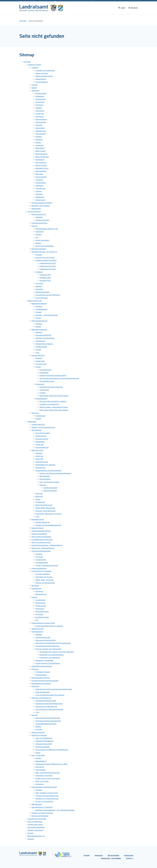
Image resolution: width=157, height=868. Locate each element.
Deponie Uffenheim (50, 491)
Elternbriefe (40, 767)
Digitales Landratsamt (35, 830)
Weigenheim (40, 197)
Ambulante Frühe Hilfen (44, 776)
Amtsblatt (39, 272)
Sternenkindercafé (42, 447)
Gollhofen (39, 125)
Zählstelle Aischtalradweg (45, 338)
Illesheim (39, 137)
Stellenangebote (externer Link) (47, 229)
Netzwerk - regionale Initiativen (47, 315)
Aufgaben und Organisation (45, 71)
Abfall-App (39, 456)
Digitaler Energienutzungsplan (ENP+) (53, 376)
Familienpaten (41, 770)
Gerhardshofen (41, 122)
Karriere (34, 226)
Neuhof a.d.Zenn (41, 165)
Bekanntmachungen (43, 292)
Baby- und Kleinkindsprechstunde (47, 773)
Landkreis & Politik (34, 65)
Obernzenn (39, 174)
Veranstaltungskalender (36, 827)
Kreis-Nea (27, 62)
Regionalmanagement (39, 304)
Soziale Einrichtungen (39, 735)
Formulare (39, 283)
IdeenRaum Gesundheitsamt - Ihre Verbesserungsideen (55, 810)
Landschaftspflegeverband (41, 551)
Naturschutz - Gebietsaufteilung (43, 548)
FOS (37, 620)
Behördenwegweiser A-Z (36, 836)
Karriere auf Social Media (44, 246)
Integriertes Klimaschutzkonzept (51, 387)
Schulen (34, 597)
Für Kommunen (41, 364)
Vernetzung (40, 784)
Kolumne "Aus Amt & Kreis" (45, 258)
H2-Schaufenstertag (47, 381)
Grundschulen (40, 600)
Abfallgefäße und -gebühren (45, 465)
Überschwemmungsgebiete (41, 537)
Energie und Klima (38, 355)
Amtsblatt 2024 (45, 278)
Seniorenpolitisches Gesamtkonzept (48, 721)
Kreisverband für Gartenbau (41, 571)
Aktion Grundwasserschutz (41, 542)
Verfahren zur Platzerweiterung (47, 799)
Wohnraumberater (38, 732)
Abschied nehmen (42, 439)
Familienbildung (37, 632)
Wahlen (34, 88)
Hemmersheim (41, 134)
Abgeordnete (36, 209)
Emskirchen (40, 114)
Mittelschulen (40, 603)
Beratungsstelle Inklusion (41, 678)
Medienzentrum (41, 594)
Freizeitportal (40, 341)
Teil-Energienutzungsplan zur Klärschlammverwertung (59, 378)
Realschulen (40, 609)
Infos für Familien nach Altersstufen (48, 649)
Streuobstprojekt (42, 563)
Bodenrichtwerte (37, 528)
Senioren (35, 715)
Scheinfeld (39, 180)
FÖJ (37, 237)
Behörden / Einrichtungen (41, 206)
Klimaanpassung (41, 399)
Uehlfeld (38, 191)
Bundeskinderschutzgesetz (41, 684)
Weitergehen (40, 442)
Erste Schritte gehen (43, 433)
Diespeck (39, 108)
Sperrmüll (39, 494)
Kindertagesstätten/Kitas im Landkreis (49, 626)
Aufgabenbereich (42, 309)
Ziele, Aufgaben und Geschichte (47, 793)
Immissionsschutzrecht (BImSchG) (48, 295)
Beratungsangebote (42, 747)
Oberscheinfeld (41, 177)
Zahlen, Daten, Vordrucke (44, 580)
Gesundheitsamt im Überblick (42, 807)
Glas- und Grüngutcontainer (49, 482)
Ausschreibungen (42, 298)
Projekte (38, 312)
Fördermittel (40, 361)
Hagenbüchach (41, 131)
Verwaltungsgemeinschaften (42, 203)
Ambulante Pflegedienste (44, 741)
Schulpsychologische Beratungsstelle (45, 681)
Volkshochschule (38, 629)
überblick (39, 286)
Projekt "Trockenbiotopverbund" (47, 566)
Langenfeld (39, 145)
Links (37, 353)
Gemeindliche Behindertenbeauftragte (49, 704)
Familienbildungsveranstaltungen (47, 646)
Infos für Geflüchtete (35, 822)
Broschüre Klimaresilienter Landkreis (53, 401)
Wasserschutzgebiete (39, 534)
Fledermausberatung (39, 568)
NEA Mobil (35, 586)
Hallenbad (39, 217)
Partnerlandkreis (42, 82)
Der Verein (39, 557)
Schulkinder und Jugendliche (50, 658)
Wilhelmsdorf (40, 200)
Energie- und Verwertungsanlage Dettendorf (55, 473)
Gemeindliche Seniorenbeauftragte (48, 718)
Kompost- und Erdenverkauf (46, 511)
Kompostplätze (45, 479)
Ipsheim (38, 142)
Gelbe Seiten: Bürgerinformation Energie (54, 396)
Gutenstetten (40, 128)
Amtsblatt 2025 (45, 275)
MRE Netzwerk (37, 804)
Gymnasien (39, 614)
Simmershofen (41, 183)
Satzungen (39, 289)
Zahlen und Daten (42, 73)
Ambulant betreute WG (44, 744)
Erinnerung (39, 445)
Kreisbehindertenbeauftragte (46, 701)
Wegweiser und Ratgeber (44, 660)
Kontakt (38, 318)
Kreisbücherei (36, 589)
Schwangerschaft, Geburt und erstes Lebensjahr (57, 652)
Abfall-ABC (39, 459)
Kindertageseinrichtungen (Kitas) (43, 623)
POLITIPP (39, 730)
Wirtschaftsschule (42, 612)
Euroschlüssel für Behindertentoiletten (49, 709)
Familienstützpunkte (43, 637)
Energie (38, 367)
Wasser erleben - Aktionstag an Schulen (54, 407)
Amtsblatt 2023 (45, 281)
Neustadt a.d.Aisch (42, 168)
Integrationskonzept (43, 692)
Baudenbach (40, 96)
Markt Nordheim (41, 154)
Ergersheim (40, 117)
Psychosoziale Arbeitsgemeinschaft (44, 787)
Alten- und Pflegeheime (44, 738)
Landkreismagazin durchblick (46, 260)
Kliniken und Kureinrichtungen (42, 813)
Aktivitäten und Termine (44, 577)
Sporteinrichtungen (42, 220)
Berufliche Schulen (42, 617)
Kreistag (34, 85)
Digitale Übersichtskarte (44, 344)
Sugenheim (39, 186)
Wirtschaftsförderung (39, 321)
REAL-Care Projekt (42, 781)
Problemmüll (40, 502)
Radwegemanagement (39, 330)
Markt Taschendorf (42, 157)
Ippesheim (39, 140)
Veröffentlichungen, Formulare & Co (44, 252)
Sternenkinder (36, 430)
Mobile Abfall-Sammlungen (45, 508)
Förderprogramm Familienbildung (48, 663)
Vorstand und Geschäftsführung (47, 796)
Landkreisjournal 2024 (48, 266)
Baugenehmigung (38, 519)
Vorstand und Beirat (43, 574)
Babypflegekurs (41, 761)
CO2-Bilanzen (44, 390)
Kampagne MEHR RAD (43, 335)
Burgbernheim (41, 99)
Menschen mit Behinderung (41, 698)
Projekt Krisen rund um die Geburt (48, 779)
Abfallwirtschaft (37, 450)
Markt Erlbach (41, 151)
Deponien (43, 485)
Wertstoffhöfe (45, 476)
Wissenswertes (41, 436)
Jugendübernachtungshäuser (42, 666)
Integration (35, 686)
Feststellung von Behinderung (46, 707)
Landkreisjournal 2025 (48, 263)
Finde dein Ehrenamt (43, 672)
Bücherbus (39, 591)
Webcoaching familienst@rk (46, 640)
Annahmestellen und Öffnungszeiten (48, 471)
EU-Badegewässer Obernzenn (42, 540)
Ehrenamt (35, 669)
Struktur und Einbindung (44, 801)
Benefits (38, 243)
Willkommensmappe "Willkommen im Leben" (52, 764)
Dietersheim (40, 111)
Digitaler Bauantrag (42, 522)
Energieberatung (45, 370)
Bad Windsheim (41, 93)
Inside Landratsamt (42, 240)
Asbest (38, 499)
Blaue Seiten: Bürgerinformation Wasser (54, 410)
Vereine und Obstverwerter (45, 583)
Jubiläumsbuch (41, 79)
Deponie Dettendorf (51, 488)
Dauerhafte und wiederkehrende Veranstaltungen (53, 643)
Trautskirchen (40, 188)
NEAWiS (38, 727)
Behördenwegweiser (39, 249)
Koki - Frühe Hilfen (38, 755)
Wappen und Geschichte (44, 76)
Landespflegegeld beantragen (46, 724)
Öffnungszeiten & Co (39, 214)
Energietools (44, 373)
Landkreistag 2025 (38, 425)
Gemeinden (35, 91)
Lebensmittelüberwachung (41, 531)
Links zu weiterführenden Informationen (50, 695)
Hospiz (38, 753)
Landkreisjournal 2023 (48, 269)
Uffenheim (39, 194)
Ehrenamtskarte (41, 675)
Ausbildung (40, 232)
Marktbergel (40, 160)
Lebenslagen (32, 422)
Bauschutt (39, 496)
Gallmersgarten (41, 119)
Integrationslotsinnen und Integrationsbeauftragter (54, 689)
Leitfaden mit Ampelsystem (49, 404)
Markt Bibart (40, 148)
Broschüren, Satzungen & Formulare (48, 514)
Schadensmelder (41, 347)
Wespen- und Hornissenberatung (43, 427)
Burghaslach (40, 102)
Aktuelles (39, 255)
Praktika (38, 235)
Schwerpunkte (41, 560)
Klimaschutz (40, 384)
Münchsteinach (41, 163)
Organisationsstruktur (39, 223)
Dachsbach (39, 105)
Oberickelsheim (41, 171)
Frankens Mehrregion (35, 825)
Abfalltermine (40, 468)
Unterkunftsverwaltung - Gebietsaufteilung (47, 545)
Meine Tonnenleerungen (44, 505)
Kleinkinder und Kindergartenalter (52, 655)
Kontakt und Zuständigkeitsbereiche (48, 525)
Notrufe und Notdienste (40, 816)
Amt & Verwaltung (34, 212)
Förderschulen (41, 606)
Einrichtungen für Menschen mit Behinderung (52, 750)
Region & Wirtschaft (35, 301)
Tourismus (35, 413)
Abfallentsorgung (42, 462)
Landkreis (35, 68)
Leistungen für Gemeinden (37, 819)
